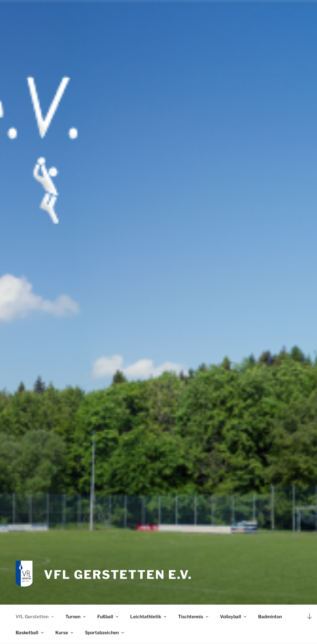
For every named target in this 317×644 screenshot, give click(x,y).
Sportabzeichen (105, 632)
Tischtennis (194, 616)
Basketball (30, 632)
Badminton (270, 616)
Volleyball (234, 616)
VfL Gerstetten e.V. (118, 575)
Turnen (76, 616)
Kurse (65, 632)
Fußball (108, 616)
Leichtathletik (149, 616)
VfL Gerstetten (35, 616)
